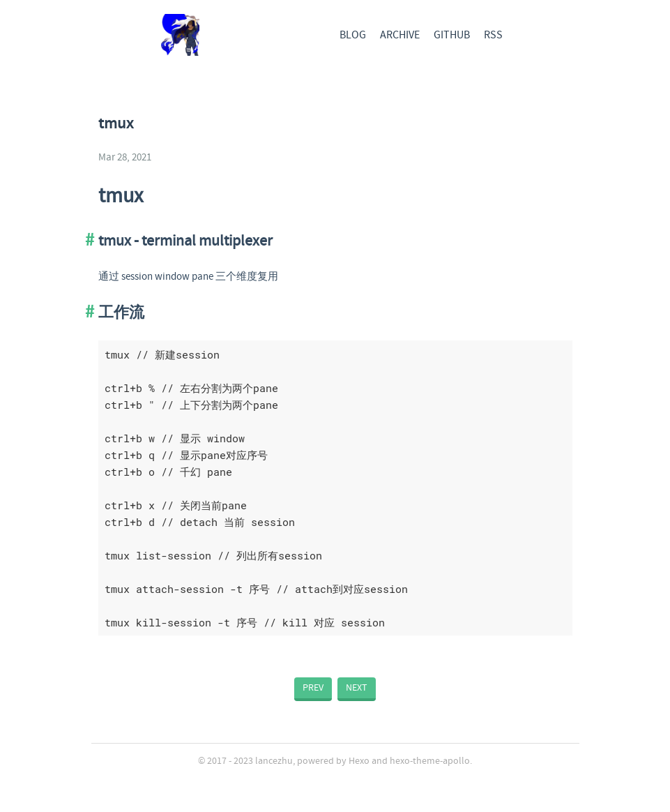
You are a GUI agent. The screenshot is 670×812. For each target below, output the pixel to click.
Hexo (359, 761)
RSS (493, 35)
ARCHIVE (400, 35)
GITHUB (452, 35)
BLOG (353, 35)
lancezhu (274, 761)
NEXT (357, 688)
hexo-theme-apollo (430, 761)
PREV (313, 688)
